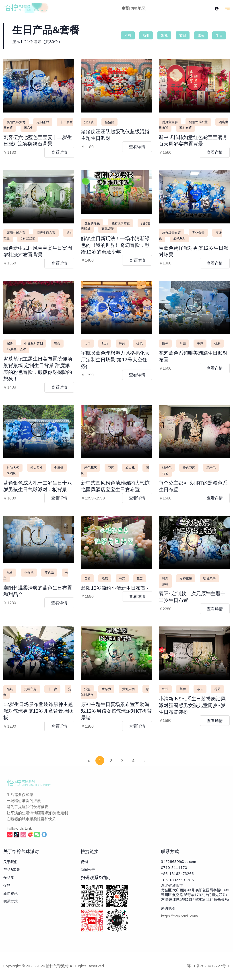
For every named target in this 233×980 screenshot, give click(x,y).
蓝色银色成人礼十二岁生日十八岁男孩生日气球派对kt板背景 (38, 486)
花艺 (111, 468)
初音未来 (209, 578)
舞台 (57, 344)
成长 (201, 35)
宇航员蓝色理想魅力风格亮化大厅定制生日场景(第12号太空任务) (115, 360)
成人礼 (130, 468)
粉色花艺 (91, 468)
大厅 (87, 344)
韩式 (122, 578)
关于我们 (10, 862)
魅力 (105, 344)
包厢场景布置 (120, 223)
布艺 (200, 689)
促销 (7, 885)
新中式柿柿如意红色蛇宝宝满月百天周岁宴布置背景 (193, 141)
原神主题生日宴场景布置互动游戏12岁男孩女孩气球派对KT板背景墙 (116, 711)
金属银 (59, 468)
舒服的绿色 (92, 223)
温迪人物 (128, 689)
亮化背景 (108, 229)
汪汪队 (89, 122)
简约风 (11, 473)
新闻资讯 (10, 893)
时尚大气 (13, 468)
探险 (10, 344)
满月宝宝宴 (170, 122)
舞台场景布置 (171, 233)
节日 (183, 35)
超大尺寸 (37, 468)
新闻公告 (88, 870)
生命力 (106, 689)
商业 (146, 35)
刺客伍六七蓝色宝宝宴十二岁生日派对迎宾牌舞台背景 (38, 141)
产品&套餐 (12, 870)
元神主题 (186, 578)
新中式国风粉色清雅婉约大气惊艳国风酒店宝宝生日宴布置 (115, 486)
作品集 (9, 878)
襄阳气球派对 (16, 122)
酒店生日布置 (46, 233)
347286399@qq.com (178, 861)
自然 (87, 578)
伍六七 (29, 128)
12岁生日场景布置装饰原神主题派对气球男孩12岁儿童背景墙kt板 (38, 711)
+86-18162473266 (177, 877)
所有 (128, 35)
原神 (165, 584)
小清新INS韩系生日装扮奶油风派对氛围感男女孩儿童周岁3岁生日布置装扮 (192, 705)
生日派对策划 (33, 344)
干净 (200, 344)
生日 (219, 35)
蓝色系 (49, 573)
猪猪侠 (109, 122)
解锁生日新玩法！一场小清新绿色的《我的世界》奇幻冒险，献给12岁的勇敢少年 (115, 245)
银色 (140, 344)
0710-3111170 (174, 869)
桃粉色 (167, 468)
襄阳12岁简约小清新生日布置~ (115, 588)
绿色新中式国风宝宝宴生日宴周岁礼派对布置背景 (38, 251)
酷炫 (10, 689)
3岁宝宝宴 (28, 238)
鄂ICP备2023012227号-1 (208, 966)
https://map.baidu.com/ (180, 922)
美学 (183, 689)
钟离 (165, 578)
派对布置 (186, 128)
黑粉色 (211, 468)
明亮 (183, 344)
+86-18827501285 (177, 884)
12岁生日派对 (16, 349)
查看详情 (59, 152)
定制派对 (43, 122)
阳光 (165, 344)
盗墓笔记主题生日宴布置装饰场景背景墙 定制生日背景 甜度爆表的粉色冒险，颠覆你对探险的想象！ (38, 369)
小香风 (29, 573)
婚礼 (164, 35)
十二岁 (52, 689)
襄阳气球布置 (198, 122)
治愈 (105, 578)
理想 (122, 344)
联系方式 (10, 901)
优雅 (217, 344)
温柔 (10, 573)
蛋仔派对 (179, 238)
